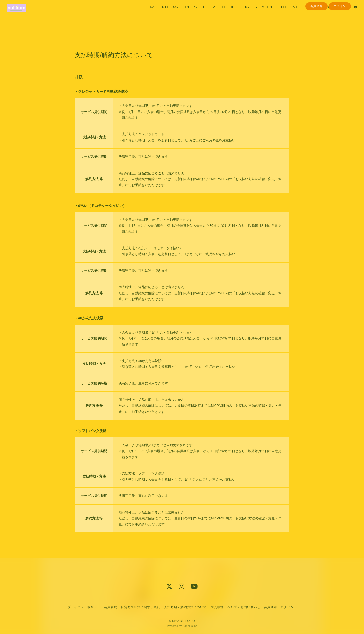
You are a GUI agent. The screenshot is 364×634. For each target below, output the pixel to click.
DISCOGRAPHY (236, 15)
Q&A (319, 15)
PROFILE (194, 15)
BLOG (277, 15)
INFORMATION (167, 15)
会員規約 (111, 607)
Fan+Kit (190, 621)
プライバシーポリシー (84, 607)
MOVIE (261, 15)
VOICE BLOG (298, 15)
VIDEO (212, 15)
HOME (144, 15)
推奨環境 (217, 607)
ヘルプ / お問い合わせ (244, 607)
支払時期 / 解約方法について (186, 607)
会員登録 (316, 23)
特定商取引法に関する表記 (141, 607)
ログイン (340, 23)
